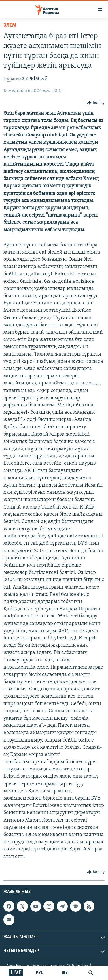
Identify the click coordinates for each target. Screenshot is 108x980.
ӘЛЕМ (10, 25)
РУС (40, 973)
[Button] (96, 103)
